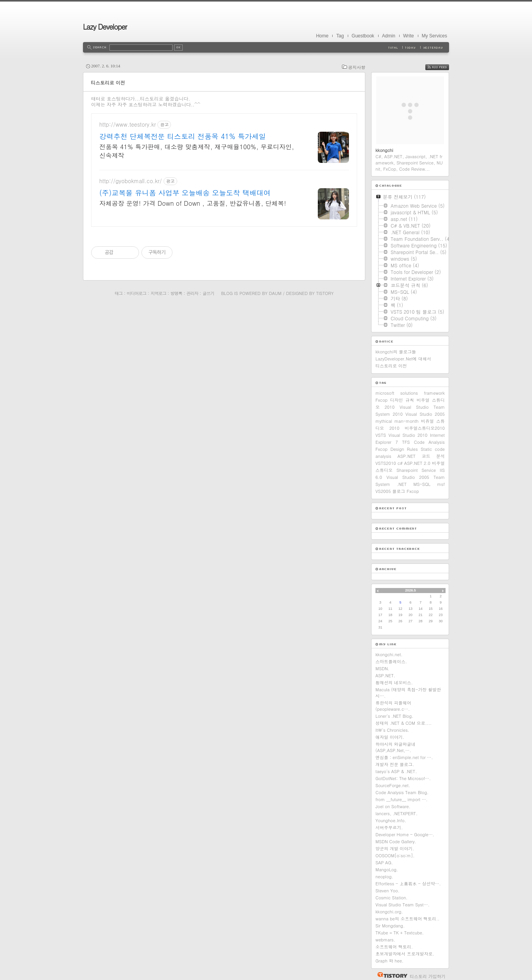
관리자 (192, 293)
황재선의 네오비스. (394, 682)
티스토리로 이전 (108, 82)
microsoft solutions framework (410, 393)
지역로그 (159, 293)
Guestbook (363, 36)
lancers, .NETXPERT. (396, 813)
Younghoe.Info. (391, 820)
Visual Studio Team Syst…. (403, 905)
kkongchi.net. (389, 654)
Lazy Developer (105, 27)
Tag (340, 36)
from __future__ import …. (402, 799)
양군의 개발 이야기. (395, 848)
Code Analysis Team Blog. (402, 792)
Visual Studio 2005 (425, 414)
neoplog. (384, 877)
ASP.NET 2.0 (417, 463)
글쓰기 (208, 293)
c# (400, 463)
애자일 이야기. (390, 737)
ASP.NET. (385, 675)
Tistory (325, 293)
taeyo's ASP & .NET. (396, 771)
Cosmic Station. (391, 898)
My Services (434, 36)
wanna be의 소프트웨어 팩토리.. (407, 919)
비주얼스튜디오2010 (425, 428)
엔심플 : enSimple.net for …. (404, 757)
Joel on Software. (393, 806)
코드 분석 (433, 456)
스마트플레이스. (391, 661)
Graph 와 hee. (389, 961)
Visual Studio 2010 (408, 435)
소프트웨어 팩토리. (394, 947)
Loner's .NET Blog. (394, 716)
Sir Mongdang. (390, 926)
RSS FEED (443, 67)
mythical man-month (397, 421)
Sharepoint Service (416, 470)
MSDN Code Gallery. (396, 841)
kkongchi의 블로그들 (396, 352)
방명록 (176, 293)
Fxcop (413, 491)
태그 (118, 293)
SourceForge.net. (393, 785)
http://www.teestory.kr (128, 124)
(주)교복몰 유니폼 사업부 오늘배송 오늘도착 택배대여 (185, 193)
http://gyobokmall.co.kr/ (131, 181)
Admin (389, 36)
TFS (406, 442)
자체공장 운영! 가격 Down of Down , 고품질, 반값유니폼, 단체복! (193, 203)
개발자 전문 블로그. (395, 764)
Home (322, 36)
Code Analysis (429, 442)
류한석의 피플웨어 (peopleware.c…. (393, 706)
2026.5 (410, 590)
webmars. (385, 940)
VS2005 (383, 491)
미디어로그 (137, 293)
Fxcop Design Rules (397, 449)
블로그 (399, 491)
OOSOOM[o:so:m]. (395, 856)
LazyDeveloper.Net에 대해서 (403, 359)
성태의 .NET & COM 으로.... (403, 723)
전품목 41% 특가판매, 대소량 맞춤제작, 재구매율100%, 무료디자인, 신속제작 (197, 151)
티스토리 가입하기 (428, 976)
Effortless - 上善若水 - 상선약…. (408, 884)
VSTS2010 (386, 463)
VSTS (381, 435)
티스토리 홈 (390, 975)
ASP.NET (406, 456)
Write (409, 36)
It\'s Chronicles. (392, 730)
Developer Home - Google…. (405, 834)
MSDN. (382, 668)
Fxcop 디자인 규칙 (395, 400)
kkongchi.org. (389, 912)
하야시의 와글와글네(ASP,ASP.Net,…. (395, 747)
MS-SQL (422, 484)
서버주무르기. (389, 827)
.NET (402, 484)
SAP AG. (384, 863)
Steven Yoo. (388, 891)
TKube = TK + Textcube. (400, 933)
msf (441, 484)
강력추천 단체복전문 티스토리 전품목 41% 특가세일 (183, 136)
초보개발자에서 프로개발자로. (405, 954)
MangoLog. (387, 870)
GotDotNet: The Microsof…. (403, 778)
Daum (275, 293)
